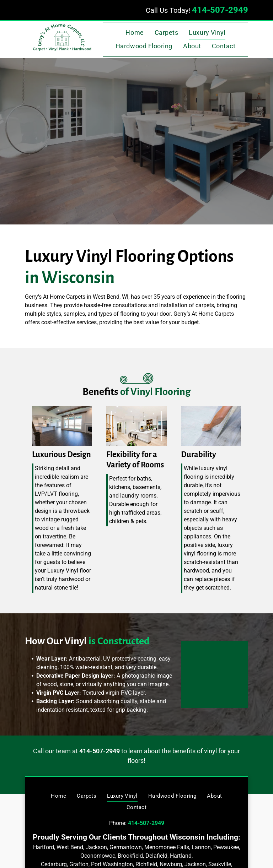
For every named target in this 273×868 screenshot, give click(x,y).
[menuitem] (135, 33)
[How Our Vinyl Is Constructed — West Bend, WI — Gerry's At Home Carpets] (222, 667)
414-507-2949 (220, 10)
